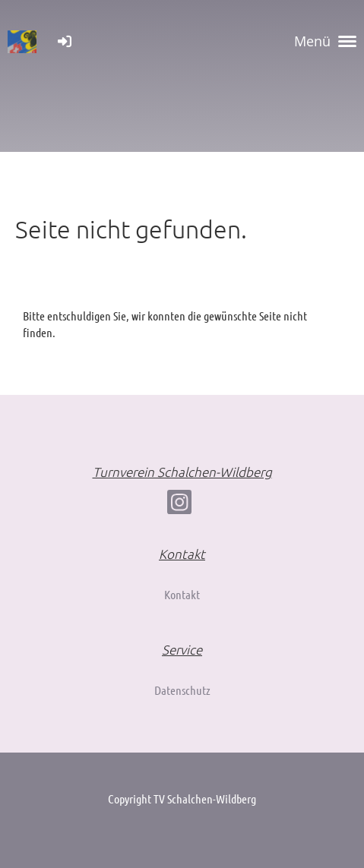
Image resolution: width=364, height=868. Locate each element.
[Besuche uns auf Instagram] (179, 505)
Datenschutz (182, 690)
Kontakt (182, 594)
